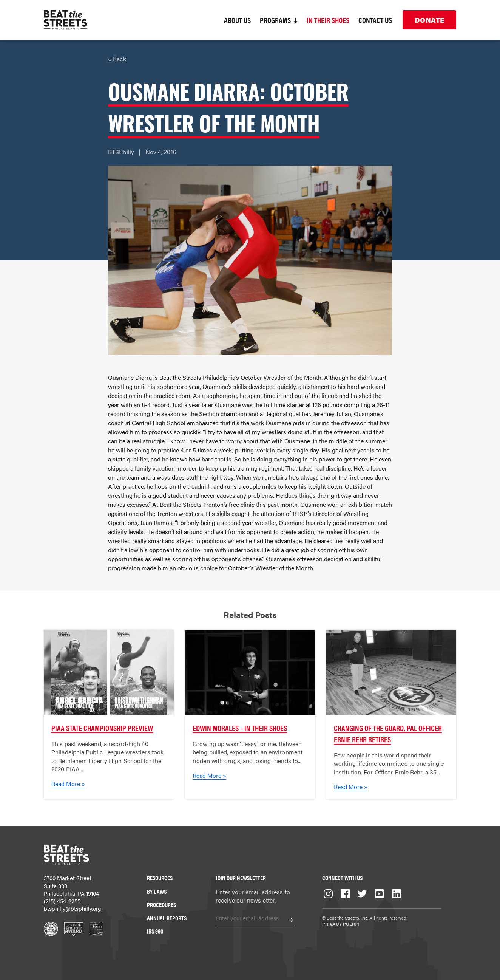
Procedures (161, 905)
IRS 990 (155, 931)
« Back (117, 59)
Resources (160, 878)
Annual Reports (167, 918)
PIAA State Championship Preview (102, 728)
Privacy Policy (341, 924)
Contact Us (375, 20)
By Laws (157, 891)
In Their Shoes (328, 20)
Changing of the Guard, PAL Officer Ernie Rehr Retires (388, 733)
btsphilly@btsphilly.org (73, 908)
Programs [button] (279, 20)
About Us (237, 20)
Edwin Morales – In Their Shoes (240, 728)
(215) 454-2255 (62, 901)
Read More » (68, 784)
